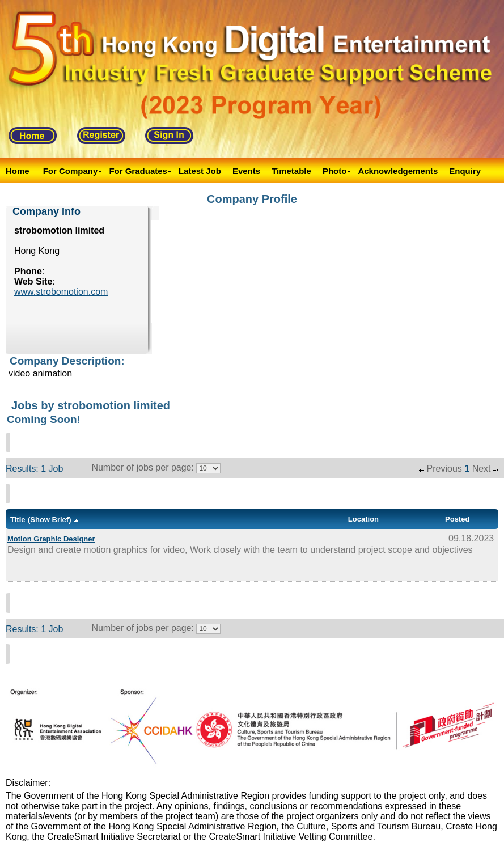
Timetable (291, 171)
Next (482, 469)
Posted (457, 519)
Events (246, 171)
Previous (444, 469)
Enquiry (465, 171)
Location (363, 519)
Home (18, 171)
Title (18, 520)
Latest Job (200, 171)
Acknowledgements (398, 171)
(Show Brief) (50, 520)
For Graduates (138, 171)
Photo (335, 171)
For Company (71, 171)
